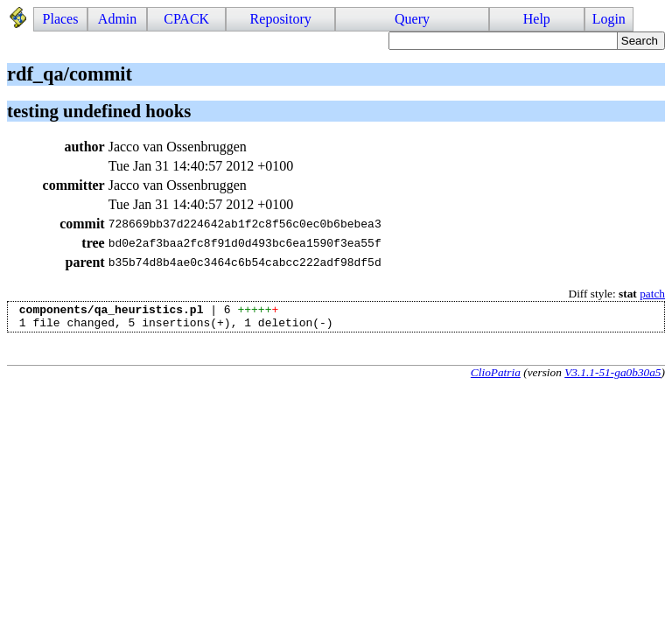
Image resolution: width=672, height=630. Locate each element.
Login (609, 19)
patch (652, 294)
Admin (117, 19)
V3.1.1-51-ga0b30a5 (612, 378)
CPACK (186, 19)
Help (537, 19)
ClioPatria (496, 378)
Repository (281, 19)
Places (61, 19)
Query (412, 19)
